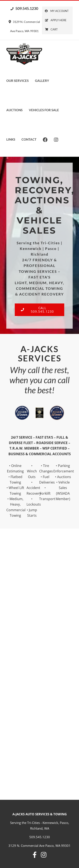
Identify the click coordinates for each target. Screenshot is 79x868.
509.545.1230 (24, 8)
